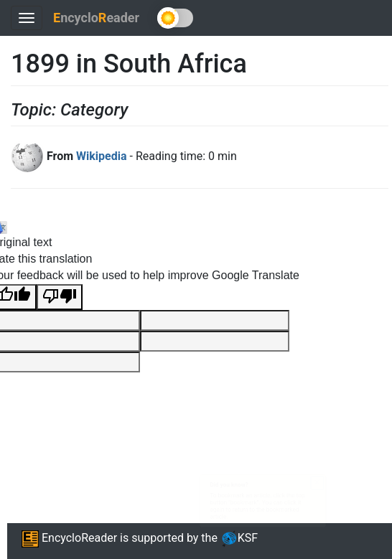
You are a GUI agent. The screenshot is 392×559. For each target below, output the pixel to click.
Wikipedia (101, 156)
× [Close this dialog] (368, 466)
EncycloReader (69, 538)
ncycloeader (96, 18)
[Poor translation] (60, 297)
